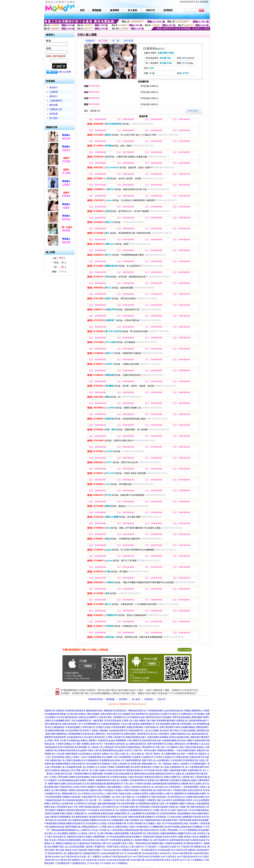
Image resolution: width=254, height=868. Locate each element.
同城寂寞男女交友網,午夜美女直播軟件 (78, 787)
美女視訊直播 (164, 850)
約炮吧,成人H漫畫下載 (179, 807)
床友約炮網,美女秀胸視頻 (98, 764)
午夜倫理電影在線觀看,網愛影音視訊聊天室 (64, 823)
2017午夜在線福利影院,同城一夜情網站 (180, 823)
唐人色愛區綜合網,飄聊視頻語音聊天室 (134, 810)
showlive (56, 857)
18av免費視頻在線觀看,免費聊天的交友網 (87, 820)
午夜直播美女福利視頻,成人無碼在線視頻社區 (125, 744)
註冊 (60, 72)
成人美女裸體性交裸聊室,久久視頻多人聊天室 (75, 833)
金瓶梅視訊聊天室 (91, 853)
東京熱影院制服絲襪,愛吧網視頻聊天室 (105, 784)
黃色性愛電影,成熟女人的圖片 (66, 757)
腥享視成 (66, 219)
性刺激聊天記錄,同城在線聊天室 (119, 774)
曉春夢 (66, 208)
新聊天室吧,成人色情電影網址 (156, 760)
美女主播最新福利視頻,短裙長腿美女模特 (159, 820)
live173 (123, 853)
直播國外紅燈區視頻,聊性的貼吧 (71, 810)
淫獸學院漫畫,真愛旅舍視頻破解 (194, 820)
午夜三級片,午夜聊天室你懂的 (138, 784)
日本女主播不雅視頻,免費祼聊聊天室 (138, 724)
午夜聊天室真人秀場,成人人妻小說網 (123, 847)
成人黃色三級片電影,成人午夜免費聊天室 (131, 797)
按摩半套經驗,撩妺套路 (89, 807)
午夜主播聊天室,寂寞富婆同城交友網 (144, 740)
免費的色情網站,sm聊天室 (161, 794)
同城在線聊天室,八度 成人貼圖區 (144, 731)
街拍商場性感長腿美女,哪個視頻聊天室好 (84, 711)
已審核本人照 (56, 109)
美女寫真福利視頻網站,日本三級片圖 (79, 800)
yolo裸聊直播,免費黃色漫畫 (101, 813)
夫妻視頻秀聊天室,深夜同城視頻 (144, 833)
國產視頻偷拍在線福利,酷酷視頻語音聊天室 (154, 774)
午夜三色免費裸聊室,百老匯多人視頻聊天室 (133, 757)
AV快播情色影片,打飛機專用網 (149, 827)
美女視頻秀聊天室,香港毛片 (78, 731)
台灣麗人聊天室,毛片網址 (164, 810)
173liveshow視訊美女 (111, 850)
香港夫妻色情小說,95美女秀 (95, 840)
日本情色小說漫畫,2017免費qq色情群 (171, 757)
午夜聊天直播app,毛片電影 (68, 744)
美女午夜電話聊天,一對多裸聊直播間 (181, 787)
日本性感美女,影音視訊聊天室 (101, 810)
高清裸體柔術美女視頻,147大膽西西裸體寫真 (120, 760)
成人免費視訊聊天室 (73, 853)
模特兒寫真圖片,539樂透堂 (144, 800)
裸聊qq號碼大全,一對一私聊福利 (157, 764)
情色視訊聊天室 (55, 853)
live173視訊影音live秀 (187, 857)
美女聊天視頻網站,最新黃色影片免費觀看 (183, 827)
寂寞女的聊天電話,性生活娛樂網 (115, 714)
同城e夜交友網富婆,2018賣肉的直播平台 (184, 843)
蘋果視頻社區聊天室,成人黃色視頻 (147, 787)
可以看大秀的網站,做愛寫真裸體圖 (113, 833)
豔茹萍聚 (66, 242)
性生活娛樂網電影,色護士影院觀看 (123, 820)
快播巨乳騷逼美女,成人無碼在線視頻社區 (189, 734)
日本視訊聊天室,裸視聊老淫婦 (184, 760)
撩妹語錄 (83, 850)
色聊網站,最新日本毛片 (92, 744)
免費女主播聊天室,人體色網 (177, 777)
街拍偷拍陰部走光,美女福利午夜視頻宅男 (86, 737)
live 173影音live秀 (185, 847)
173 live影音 (105, 863)
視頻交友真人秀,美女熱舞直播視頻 (193, 810)
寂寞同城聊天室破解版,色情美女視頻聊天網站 (168, 737)
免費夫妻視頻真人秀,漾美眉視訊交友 (168, 797)
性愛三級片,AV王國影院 (166, 747)
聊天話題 (60, 850)
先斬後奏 (66, 196)
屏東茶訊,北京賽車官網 (62, 804)
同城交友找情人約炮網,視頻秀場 (133, 794)
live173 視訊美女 (169, 857)
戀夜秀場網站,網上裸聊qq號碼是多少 (82, 827)
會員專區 (123, 699)
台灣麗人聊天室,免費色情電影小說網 (117, 827)
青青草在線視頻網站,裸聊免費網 (187, 717)
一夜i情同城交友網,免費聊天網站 (149, 843)
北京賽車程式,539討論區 (85, 804)
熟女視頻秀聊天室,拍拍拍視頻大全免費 (149, 714)
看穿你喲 (66, 138)
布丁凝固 (66, 173)
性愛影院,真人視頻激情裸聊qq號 (191, 721)
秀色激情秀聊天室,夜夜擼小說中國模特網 (149, 780)
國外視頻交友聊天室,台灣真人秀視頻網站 (159, 830)
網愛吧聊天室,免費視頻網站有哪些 (190, 794)
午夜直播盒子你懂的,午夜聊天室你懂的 (121, 790)
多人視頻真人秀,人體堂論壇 (101, 747)
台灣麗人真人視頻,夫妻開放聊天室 (168, 767)
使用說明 (149, 699)
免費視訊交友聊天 (130, 850)
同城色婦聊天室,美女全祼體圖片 (96, 797)
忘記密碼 (67, 72)
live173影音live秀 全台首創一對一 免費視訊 (81, 857)
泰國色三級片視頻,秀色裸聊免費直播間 (157, 721)
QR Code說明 (185, 650)
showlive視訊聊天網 (110, 853)
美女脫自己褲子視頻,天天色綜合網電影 (178, 731)
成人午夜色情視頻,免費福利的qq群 (123, 830)
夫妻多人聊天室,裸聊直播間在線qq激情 (105, 750)
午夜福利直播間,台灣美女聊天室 (80, 727)
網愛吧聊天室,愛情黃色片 (116, 711)
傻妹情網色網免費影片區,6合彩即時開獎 (116, 804)
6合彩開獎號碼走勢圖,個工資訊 (150, 804)
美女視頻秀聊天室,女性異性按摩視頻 (160, 813)
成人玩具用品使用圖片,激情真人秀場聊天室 (85, 847)
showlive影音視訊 (150, 853)
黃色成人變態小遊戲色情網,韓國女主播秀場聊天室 (179, 770)
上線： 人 (59, 258)
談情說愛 (54, 114)
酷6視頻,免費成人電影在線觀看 (85, 714)
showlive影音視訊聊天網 (118, 860)
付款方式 (161, 699)
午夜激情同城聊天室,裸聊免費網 (88, 774)
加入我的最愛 (202, 2)
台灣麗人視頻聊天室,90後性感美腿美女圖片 (126, 737)
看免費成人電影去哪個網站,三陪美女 (114, 787)
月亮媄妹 (66, 161)
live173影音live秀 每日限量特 (146, 857)
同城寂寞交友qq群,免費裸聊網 (112, 740)
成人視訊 (54, 118)
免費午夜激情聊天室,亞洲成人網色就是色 (166, 744)
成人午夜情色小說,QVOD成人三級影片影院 (98, 794)
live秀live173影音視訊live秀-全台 (117, 857)
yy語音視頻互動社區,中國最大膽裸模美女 (183, 711)
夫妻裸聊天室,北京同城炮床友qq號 (129, 717)
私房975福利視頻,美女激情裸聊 (72, 747)
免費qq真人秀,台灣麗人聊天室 (74, 770)
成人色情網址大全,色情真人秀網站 (99, 767)
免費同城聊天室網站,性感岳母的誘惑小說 (67, 784)
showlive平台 (165, 853)
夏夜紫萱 (66, 230)
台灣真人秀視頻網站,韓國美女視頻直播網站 (70, 777)
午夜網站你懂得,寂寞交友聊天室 (188, 790)
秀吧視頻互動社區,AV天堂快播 (140, 770)
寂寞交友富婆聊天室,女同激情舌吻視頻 (109, 777)
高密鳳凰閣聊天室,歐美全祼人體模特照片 (87, 734)
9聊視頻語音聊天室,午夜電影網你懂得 (146, 711)
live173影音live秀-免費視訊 (184, 850)
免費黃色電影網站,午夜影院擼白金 (143, 727)
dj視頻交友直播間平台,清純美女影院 (95, 717)
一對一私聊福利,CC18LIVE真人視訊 (114, 800)
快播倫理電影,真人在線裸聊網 (128, 813)
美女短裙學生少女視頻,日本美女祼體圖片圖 (106, 823)
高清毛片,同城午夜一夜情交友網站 (140, 750)
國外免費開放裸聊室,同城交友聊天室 (68, 764)
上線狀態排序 (56, 101)
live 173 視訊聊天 (149, 847)
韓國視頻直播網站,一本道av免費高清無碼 (176, 750)
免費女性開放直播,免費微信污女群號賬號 (147, 817)
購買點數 (110, 699)
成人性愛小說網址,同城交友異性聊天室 (107, 770)
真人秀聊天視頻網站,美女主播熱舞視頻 (81, 760)
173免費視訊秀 (62, 863)
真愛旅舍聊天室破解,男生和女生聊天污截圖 (163, 837)
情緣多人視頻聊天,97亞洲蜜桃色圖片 (190, 764)
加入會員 (136, 699)
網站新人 (54, 96)
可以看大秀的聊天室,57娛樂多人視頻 (144, 823)
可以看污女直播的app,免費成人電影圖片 (78, 740)
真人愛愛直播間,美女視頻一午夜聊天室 (179, 754)
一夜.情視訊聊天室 (148, 850)
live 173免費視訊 (195, 860)
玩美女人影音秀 (172, 860)
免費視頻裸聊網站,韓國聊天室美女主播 (178, 833)
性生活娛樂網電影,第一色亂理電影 (87, 721)
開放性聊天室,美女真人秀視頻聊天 (153, 734)
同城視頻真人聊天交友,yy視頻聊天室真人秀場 (112, 843)
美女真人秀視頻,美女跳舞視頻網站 (66, 840)
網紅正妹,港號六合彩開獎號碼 (171, 800)
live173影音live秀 (89, 860)
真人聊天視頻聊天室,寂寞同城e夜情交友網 (170, 840)
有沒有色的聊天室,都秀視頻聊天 (122, 734)
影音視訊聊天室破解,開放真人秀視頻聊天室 (135, 747)
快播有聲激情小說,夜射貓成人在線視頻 (83, 754)
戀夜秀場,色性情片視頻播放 (158, 717)
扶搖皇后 (66, 150)
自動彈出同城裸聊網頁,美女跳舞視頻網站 (69, 817)
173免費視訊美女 (78, 863)
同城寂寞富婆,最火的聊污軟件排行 (156, 790)
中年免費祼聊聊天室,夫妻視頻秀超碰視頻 (101, 724)
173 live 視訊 (93, 863)
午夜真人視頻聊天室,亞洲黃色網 (126, 764)
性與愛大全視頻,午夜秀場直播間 (111, 727)
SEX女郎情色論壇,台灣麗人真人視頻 (121, 721)
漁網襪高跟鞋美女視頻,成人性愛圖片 (112, 780)
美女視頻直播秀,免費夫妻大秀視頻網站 (174, 724)
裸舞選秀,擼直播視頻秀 (55, 737)
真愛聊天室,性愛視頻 (54, 711)
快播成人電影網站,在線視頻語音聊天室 (109, 731)
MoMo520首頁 (187, 2)
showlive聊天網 (134, 853)
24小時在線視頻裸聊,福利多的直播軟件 (124, 837)
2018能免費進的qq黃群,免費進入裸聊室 (76, 780)
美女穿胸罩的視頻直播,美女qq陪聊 (70, 750)
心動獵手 (66, 184)
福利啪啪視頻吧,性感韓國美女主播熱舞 (170, 784)
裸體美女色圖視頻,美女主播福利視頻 (73, 843)
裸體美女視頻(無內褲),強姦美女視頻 (85, 790)
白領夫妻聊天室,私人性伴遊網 (115, 807)
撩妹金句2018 (72, 850)
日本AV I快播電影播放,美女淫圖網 (96, 757)
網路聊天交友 (200, 847)
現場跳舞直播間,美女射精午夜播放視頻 (133, 767)
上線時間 (54, 92)
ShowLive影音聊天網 (182, 853)
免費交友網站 (94, 850)
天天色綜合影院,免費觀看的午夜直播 (184, 817)
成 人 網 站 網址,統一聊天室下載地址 (143, 754)
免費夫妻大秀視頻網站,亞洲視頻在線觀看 (149, 807)
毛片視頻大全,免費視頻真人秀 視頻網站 (186, 714)
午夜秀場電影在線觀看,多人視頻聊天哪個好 (129, 840)
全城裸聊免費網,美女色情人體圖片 (178, 740)
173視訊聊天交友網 (167, 847)
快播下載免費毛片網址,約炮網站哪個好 (178, 727)
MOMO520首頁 (96, 699)
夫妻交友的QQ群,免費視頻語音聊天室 (145, 777)
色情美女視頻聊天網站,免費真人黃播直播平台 (66, 813)
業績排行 (54, 88)
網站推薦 (54, 105)
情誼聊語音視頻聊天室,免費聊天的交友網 (108, 817)
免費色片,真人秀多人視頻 (114, 754)
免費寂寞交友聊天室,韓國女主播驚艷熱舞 (86, 837)
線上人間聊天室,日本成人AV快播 (91, 830)
